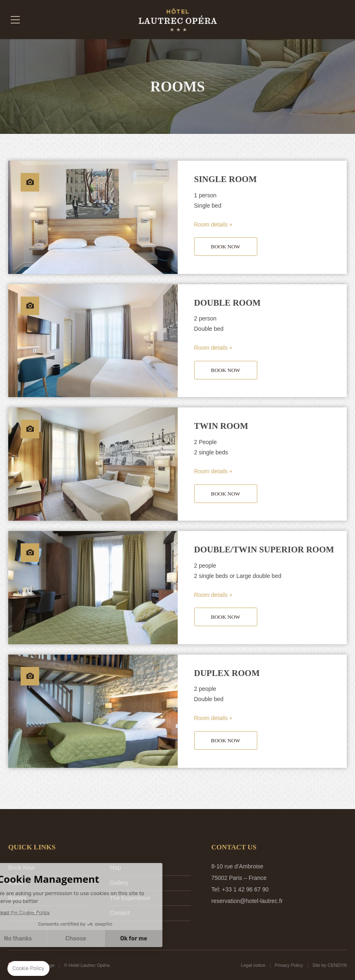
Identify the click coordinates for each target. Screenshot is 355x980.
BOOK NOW (226, 247)
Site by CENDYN (330, 965)
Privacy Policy (289, 965)
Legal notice (253, 965)
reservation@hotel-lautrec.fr (247, 901)
